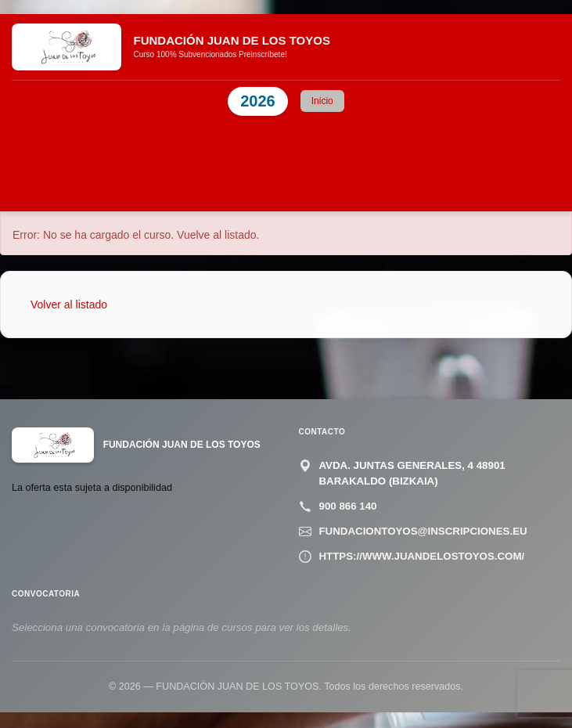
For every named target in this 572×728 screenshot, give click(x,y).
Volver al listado (69, 305)
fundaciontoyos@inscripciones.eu (423, 531)
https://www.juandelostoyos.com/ (422, 556)
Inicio (322, 101)
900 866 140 (348, 506)
